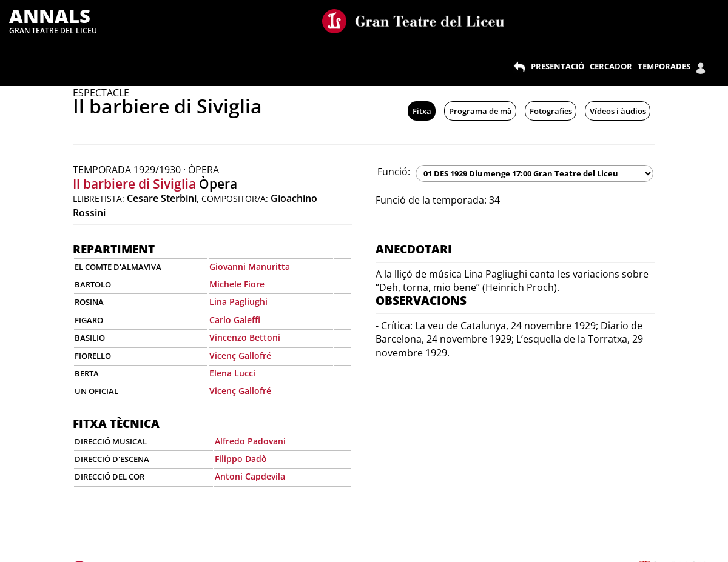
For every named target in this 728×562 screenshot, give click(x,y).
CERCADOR (611, 66)
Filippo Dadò (241, 459)
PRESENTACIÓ (558, 66)
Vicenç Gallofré (240, 356)
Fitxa (422, 111)
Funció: (394, 172)
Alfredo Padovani (250, 441)
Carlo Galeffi (235, 320)
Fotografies (551, 111)
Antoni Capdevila (250, 476)
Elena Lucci (232, 373)
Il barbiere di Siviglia (134, 184)
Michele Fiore (237, 284)
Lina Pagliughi (238, 302)
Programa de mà (480, 111)
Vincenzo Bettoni (245, 337)
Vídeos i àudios (618, 111)
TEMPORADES (664, 66)
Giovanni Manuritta (250, 266)
